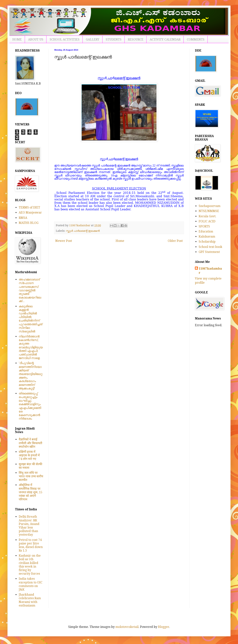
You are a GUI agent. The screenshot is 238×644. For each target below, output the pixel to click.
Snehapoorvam (210, 206)
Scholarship (207, 242)
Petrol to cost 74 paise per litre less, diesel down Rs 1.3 (31, 545)
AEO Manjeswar (30, 213)
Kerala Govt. (207, 216)
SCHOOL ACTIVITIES (65, 39)
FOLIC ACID (207, 221)
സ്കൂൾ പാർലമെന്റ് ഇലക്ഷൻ (83, 231)
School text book (210, 247)
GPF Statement (209, 252)
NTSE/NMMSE (209, 211)
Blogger (164, 627)
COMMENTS (196, 39)
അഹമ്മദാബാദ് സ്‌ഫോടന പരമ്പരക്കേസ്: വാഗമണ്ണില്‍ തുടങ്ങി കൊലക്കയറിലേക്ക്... (30, 290)
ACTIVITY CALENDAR (165, 39)
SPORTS (204, 226)
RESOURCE (136, 39)
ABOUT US (36, 39)
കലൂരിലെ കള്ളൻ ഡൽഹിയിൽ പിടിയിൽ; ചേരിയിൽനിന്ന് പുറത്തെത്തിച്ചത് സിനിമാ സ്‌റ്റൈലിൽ (31, 319)
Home (120, 241)
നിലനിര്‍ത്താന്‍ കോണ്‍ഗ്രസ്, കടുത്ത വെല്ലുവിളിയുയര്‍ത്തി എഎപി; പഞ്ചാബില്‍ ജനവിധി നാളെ (31, 347)
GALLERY (93, 39)
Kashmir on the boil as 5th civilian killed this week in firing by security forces (30, 565)
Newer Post (64, 241)
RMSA (23, 218)
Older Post (175, 241)
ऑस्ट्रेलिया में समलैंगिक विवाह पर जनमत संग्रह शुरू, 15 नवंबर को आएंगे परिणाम (31, 492)
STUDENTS (114, 39)
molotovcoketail (127, 627)
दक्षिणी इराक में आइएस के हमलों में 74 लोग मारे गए (29, 455)
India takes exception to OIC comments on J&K (31, 584)
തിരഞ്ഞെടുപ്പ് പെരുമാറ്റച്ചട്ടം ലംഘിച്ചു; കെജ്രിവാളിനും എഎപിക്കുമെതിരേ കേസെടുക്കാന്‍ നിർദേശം (30, 406)
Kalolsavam (207, 237)
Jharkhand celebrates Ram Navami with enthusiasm (30, 600)
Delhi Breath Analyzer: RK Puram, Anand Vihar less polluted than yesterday (29, 526)
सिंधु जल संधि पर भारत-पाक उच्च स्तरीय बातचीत (31, 476)
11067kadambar (210, 271)
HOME (17, 39)
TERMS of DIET (29, 207)
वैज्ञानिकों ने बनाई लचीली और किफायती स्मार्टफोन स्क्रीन (30, 443)
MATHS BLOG (29, 223)
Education (206, 231)
